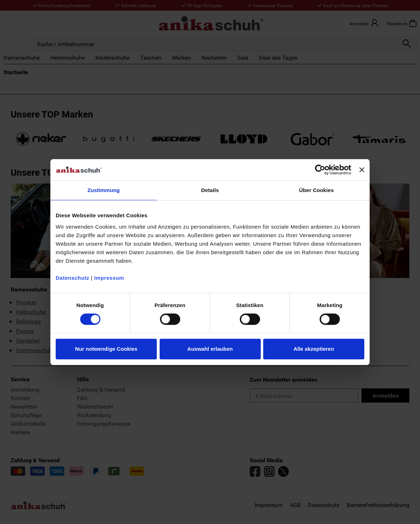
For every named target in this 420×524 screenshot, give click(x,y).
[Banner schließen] (362, 170)
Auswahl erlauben (210, 349)
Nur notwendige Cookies (106, 349)
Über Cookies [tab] (316, 190)
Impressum (109, 278)
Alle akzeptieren (314, 349)
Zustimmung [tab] (104, 190)
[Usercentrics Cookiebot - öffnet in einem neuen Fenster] (320, 170)
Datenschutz (73, 278)
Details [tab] (210, 190)
